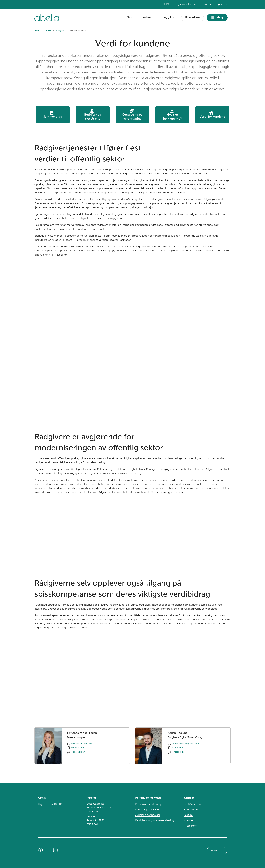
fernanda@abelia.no (81, 744)
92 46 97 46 (77, 748)
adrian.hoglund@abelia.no (185, 744)
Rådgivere (61, 31)
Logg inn (168, 18)
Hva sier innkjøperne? (172, 114)
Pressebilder (78, 752)
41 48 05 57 (178, 748)
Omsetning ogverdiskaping (132, 114)
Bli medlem (192, 18)
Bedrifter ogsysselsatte (93, 114)
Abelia (38, 31)
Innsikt (48, 31)
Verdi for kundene (212, 115)
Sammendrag (53, 115)
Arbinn (147, 18)
